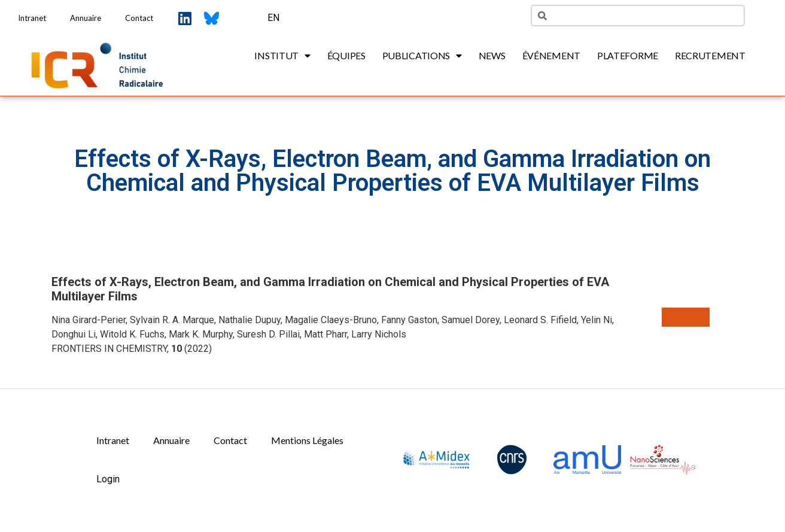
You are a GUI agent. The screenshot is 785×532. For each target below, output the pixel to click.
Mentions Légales (307, 440)
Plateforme (628, 55)
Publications (422, 56)
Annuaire (86, 18)
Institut (282, 56)
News (492, 55)
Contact (139, 18)
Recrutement (710, 55)
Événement (551, 55)
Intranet (32, 18)
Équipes (346, 55)
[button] (686, 317)
